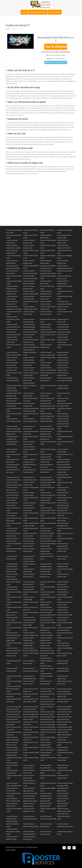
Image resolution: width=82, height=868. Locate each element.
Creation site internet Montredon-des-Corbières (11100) (13, 582)
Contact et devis (55, 12)
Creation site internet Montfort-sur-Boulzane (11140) (29, 564)
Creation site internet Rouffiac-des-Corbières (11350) (46, 676)
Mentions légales (11, 850)
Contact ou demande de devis (56, 62)
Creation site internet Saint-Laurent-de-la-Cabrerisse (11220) (48, 707)
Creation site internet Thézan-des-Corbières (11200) (12, 765)
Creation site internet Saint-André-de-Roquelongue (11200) (14, 689)
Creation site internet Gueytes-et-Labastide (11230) (29, 449)
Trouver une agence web (38, 12)
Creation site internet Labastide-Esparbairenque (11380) (64, 477)
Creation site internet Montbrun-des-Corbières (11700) (47, 556)
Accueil (24, 12)
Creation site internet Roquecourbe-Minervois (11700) (47, 661)
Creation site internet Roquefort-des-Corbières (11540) (47, 668)
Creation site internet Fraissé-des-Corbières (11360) (63, 426)
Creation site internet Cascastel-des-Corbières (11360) (13, 319)
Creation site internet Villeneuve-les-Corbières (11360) (64, 816)
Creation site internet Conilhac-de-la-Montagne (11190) (30, 352)
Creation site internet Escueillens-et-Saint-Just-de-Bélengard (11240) (14, 393)
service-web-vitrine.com (17, 847)
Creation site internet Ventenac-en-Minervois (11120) (29, 783)
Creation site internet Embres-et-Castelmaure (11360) (30, 386)
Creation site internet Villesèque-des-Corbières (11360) (13, 832)
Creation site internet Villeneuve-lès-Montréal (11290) (13, 824)
